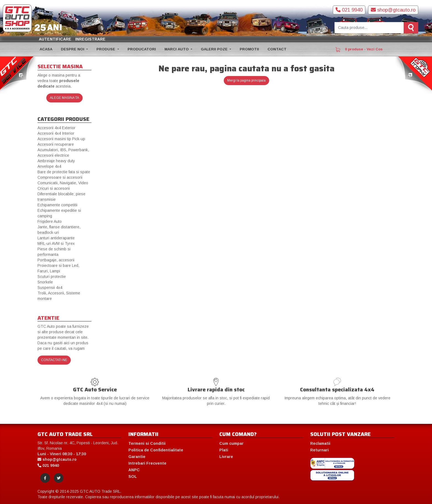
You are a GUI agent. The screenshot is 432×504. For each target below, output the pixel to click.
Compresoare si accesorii (60, 177)
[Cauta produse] (369, 28)
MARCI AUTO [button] (177, 49)
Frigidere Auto (50, 221)
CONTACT (277, 49)
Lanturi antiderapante (56, 238)
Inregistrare (90, 39)
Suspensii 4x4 (50, 288)
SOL (133, 476)
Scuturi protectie (52, 277)
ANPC (134, 470)
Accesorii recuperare (56, 144)
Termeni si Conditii (147, 443)
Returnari (319, 450)
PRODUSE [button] (106, 49)
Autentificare (55, 39)
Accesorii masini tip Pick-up (61, 139)
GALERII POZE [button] (215, 49)
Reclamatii (320, 443)
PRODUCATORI (142, 49)
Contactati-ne (54, 360)
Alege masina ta (64, 98)
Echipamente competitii (57, 205)
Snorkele (45, 282)
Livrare (226, 457)
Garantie (137, 457)
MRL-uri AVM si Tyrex (56, 243)
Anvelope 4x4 (49, 166)
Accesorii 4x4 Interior (56, 133)
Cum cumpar (231, 443)
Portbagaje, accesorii (56, 260)
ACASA (46, 49)
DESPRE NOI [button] (73, 49)
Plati (224, 450)
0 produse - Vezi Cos (359, 50)
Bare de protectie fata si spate (64, 172)
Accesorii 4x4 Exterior (56, 128)
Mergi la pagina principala (246, 80)
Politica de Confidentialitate (156, 450)
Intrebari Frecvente (147, 463)
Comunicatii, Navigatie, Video (63, 183)
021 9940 (349, 10)
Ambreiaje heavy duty (56, 161)
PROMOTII (249, 49)
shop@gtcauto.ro (393, 10)
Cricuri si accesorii (54, 188)
